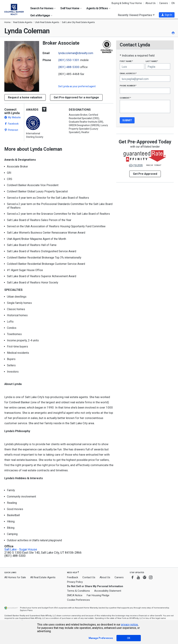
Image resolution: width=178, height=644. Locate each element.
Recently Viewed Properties (136, 15)
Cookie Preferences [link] (78, 600)
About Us (151, 3)
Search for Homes (43, 8)
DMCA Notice (75, 595)
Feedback (73, 577)
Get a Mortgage (41, 15)
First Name (126, 61)
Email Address (128, 73)
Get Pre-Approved (145, 174)
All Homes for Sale (15, 577)
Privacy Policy (75, 582)
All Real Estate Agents (43, 577)
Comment (125, 98)
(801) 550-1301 (69, 60)
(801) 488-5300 (69, 67)
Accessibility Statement (108, 591)
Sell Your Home (71, 8)
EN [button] (173, 3)
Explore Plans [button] (26, 610)
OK (129, 638)
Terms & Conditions (78, 591)
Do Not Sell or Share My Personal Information (95, 586)
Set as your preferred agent (77, 86)
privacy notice (129, 625)
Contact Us (89, 577)
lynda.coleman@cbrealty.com (76, 53)
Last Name (152, 61)
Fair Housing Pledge (98, 595)
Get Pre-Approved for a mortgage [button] (76, 97)
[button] (167, 15)
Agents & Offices (98, 8)
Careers (164, 3)
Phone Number (128, 86)
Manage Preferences (101, 638)
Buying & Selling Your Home (127, 3)
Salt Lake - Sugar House (21, 549)
